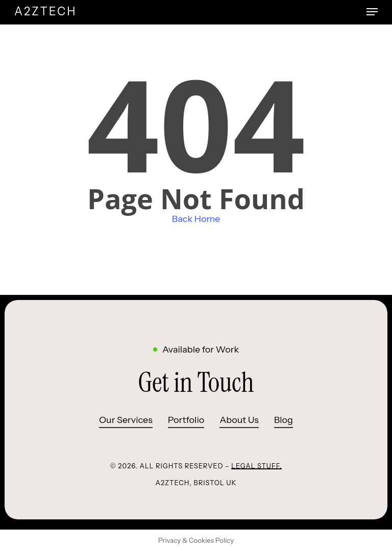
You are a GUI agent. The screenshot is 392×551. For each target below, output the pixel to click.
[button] (372, 12)
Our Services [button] (126, 420)
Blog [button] (284, 420)
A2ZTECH (46, 12)
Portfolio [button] (186, 420)
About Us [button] (239, 420)
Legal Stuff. (256, 466)
